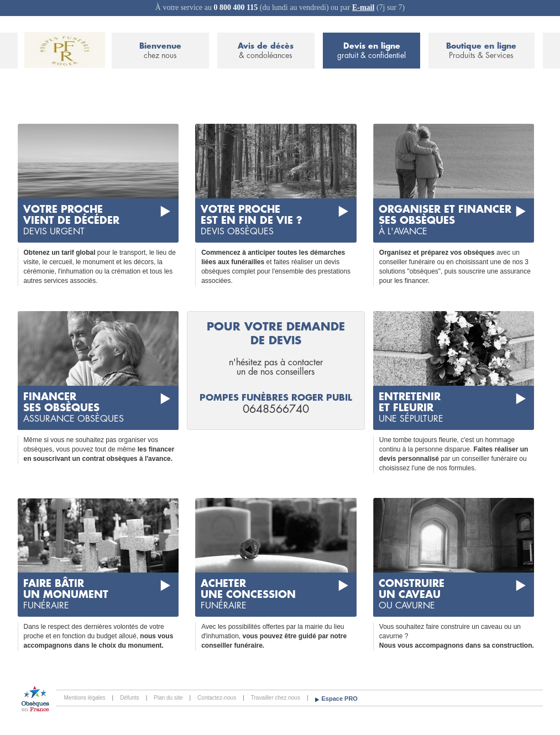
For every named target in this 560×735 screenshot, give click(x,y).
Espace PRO (340, 699)
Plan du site (168, 698)
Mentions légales (85, 698)
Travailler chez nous (276, 698)
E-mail (363, 7)
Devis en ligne (371, 51)
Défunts (129, 698)
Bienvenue (160, 51)
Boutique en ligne (481, 51)
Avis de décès (266, 51)
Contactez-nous (217, 698)
